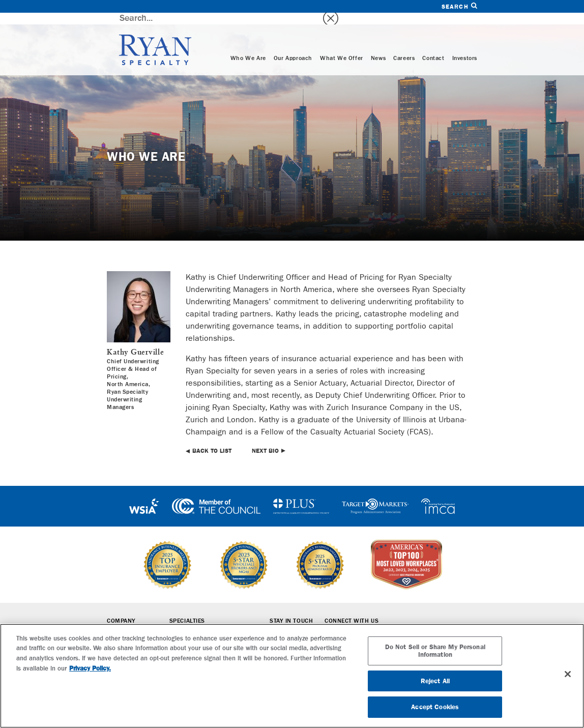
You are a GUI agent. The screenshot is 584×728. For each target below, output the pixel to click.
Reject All (435, 681)
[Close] (568, 674)
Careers (404, 47)
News (378, 47)
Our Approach (293, 47)
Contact (433, 47)
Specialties (187, 609)
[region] (292, 676)
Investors (465, 47)
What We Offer (342, 47)
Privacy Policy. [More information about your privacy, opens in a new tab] (90, 668)
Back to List (212, 439)
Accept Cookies (435, 707)
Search (459, 6)
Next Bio (265, 439)
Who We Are (248, 47)
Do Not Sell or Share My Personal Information (435, 651)
